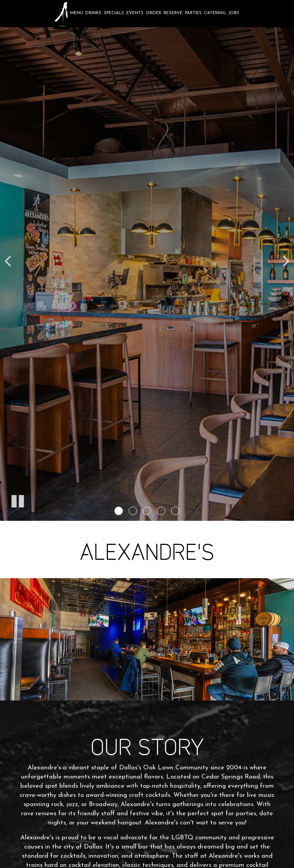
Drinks (93, 13)
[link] (61, 15)
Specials (114, 13)
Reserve (173, 13)
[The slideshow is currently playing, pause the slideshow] (17, 500)
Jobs (234, 13)
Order (154, 13)
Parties (193, 13)
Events (135, 13)
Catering (215, 13)
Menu (77, 13)
